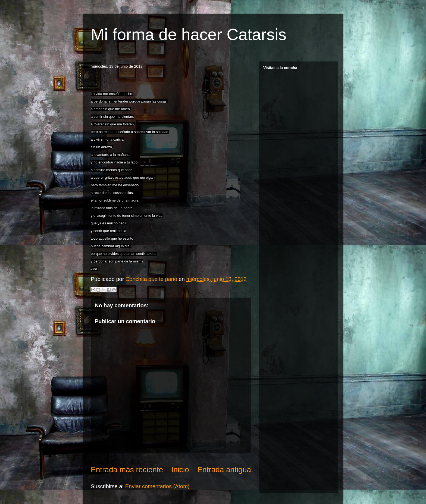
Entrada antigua (224, 470)
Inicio (180, 470)
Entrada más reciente (127, 470)
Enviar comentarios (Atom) (157, 486)
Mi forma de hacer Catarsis (189, 34)
